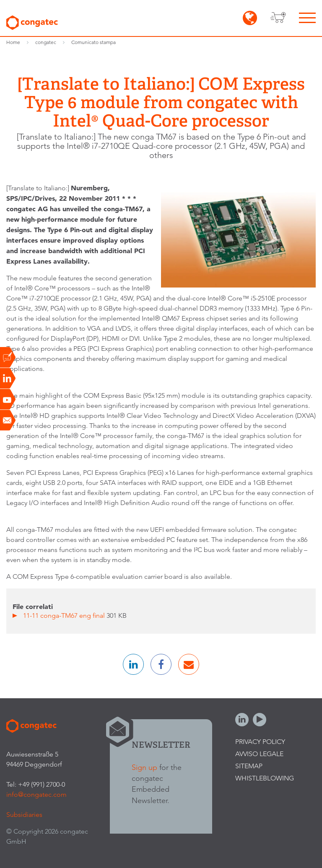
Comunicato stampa (93, 42)
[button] (133, 664)
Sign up (144, 767)
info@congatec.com (36, 794)
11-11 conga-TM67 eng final (65, 615)
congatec (46, 42)
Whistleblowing (265, 778)
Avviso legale (259, 754)
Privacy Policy (260, 742)
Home (13, 42)
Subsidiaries (24, 815)
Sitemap (249, 766)
